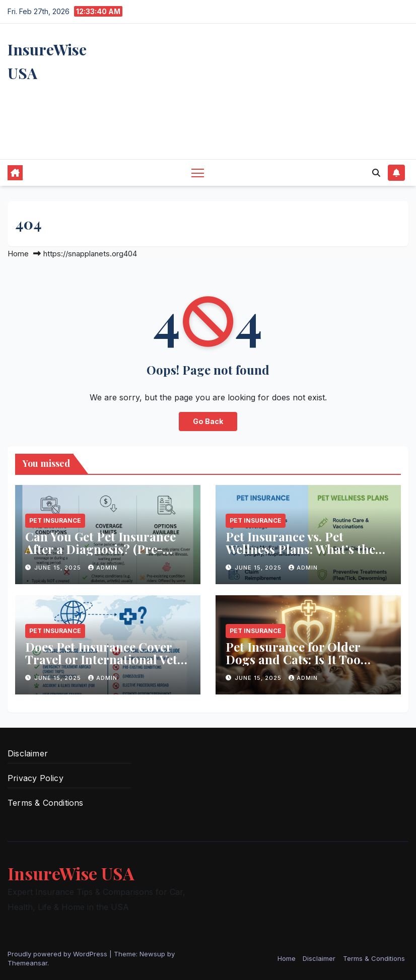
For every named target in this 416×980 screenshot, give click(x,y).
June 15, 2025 (59, 568)
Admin (103, 568)
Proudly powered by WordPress (58, 954)
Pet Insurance (55, 520)
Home (18, 254)
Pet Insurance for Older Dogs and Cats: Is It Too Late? (293, 659)
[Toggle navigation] (198, 172)
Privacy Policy (36, 778)
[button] (376, 173)
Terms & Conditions (46, 803)
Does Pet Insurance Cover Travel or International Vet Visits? (101, 659)
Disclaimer (28, 753)
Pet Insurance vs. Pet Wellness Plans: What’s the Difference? (300, 549)
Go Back (208, 421)
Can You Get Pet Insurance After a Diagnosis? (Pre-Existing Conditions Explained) (100, 555)
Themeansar (27, 963)
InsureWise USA (71, 873)
